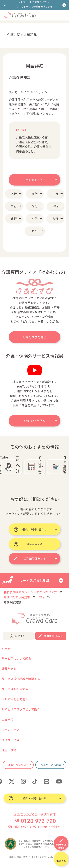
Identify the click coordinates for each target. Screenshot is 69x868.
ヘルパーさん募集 (51, 765)
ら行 (55, 218)
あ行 (14, 194)
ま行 (14, 218)
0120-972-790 (36, 821)
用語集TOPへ (34, 180)
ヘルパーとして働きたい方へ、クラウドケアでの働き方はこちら (34, 4)
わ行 (35, 231)
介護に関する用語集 (17, 597)
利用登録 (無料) (53, 636)
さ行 (55, 194)
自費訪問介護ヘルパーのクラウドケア (30, 592)
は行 (55, 206)
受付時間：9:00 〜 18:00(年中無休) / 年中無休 (34, 826)
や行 (35, 218)
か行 (35, 194)
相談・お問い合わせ (35, 798)
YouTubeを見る (34, 421)
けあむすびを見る (35, 337)
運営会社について (18, 765)
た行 (14, 206)
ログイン (20, 636)
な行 (35, 206)
